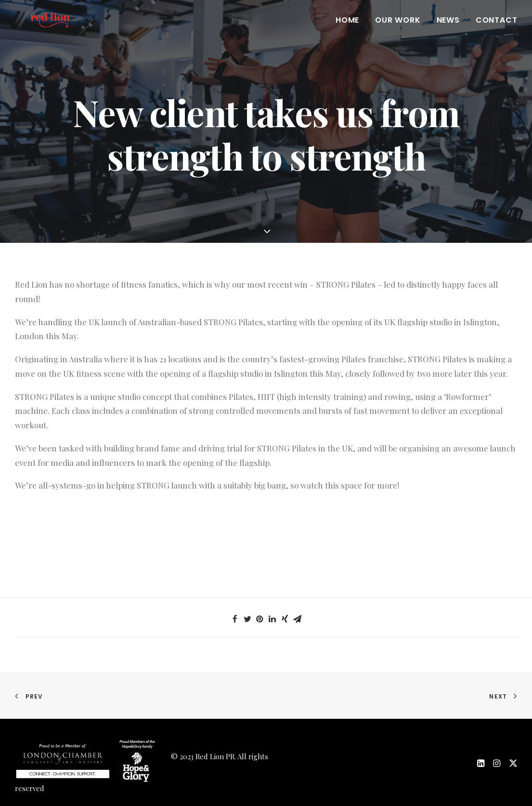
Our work (398, 30)
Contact (497, 30)
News (448, 30)
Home (347, 30)
